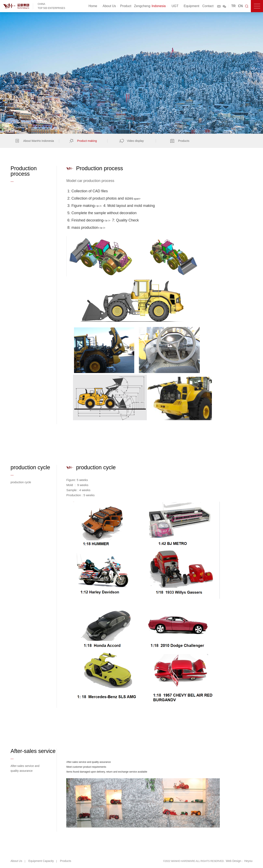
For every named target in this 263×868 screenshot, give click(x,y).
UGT (175, 6)
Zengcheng (142, 6)
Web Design (233, 861)
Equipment (192, 6)
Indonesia (158, 6)
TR (233, 6)
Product (126, 6)
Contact (208, 6)
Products (66, 861)
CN (240, 6)
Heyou (248, 861)
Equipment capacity (41, 861)
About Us (109, 6)
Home (93, 6)
